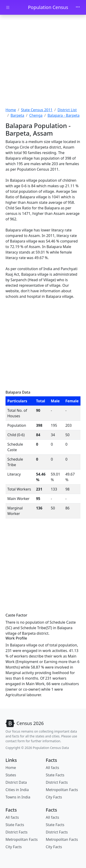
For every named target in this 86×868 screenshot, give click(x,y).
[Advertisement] (43, 62)
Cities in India (17, 790)
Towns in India (18, 797)
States (11, 775)
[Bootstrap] (25, 723)
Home (11, 110)
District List (67, 110)
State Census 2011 (37, 110)
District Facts (57, 782)
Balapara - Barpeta (64, 115)
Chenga (36, 115)
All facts (53, 768)
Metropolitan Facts (62, 790)
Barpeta (17, 115)
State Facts (55, 775)
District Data (16, 782)
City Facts (54, 797)
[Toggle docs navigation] (8, 7)
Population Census (48, 7)
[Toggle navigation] (78, 7)
